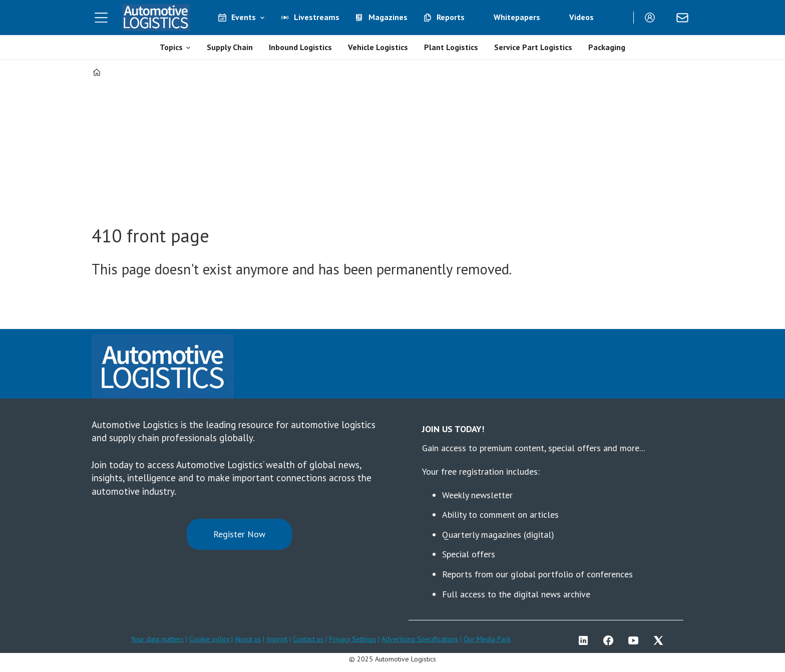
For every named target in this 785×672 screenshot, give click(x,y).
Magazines (388, 17)
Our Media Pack (487, 639)
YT (636, 640)
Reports (451, 17)
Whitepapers (517, 17)
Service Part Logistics (533, 47)
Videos (581, 17)
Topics (171, 47)
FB (611, 640)
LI (586, 640)
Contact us (308, 639)
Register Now (239, 534)
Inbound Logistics (300, 47)
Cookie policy (210, 639)
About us (248, 639)
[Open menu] (101, 18)
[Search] (618, 18)
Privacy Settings (352, 639)
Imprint (277, 639)
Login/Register (652, 18)
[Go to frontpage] (156, 18)
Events (244, 17)
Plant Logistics (451, 47)
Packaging (607, 47)
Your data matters (157, 639)
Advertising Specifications (420, 639)
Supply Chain (230, 47)
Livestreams (317, 17)
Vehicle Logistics (378, 47)
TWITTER (661, 640)
